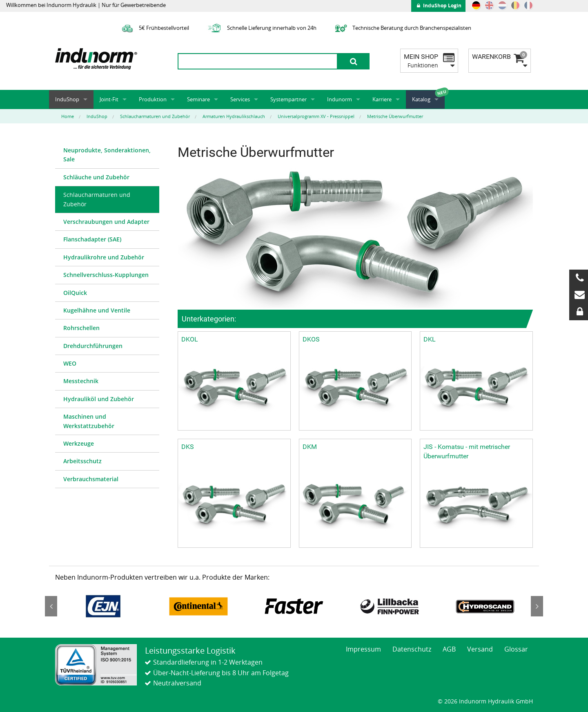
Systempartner (288, 99)
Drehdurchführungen (93, 346)
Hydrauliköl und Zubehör (99, 399)
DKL (430, 339)
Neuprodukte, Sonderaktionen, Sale (107, 155)
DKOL (190, 339)
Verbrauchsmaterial (91, 479)
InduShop (67, 99)
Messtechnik (81, 381)
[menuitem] (107, 155)
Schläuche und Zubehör (96, 177)
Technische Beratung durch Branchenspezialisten (402, 28)
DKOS (311, 339)
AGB (449, 649)
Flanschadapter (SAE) (92, 239)
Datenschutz (412, 649)
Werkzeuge (79, 443)
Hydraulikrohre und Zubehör (104, 257)
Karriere (382, 99)
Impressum (363, 649)
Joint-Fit (109, 99)
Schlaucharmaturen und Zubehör (97, 199)
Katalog (421, 99)
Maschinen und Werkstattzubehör (89, 421)
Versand (480, 649)
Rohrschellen (81, 328)
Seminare (198, 99)
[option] (103, 606)
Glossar (516, 649)
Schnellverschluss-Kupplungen (106, 275)
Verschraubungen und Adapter (106, 222)
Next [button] (537, 606)
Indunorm (340, 99)
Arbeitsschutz (82, 461)
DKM (310, 447)
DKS (188, 447)
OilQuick (75, 293)
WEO (70, 363)
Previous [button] (51, 606)
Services (240, 99)
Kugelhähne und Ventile (97, 310)
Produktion (153, 99)
